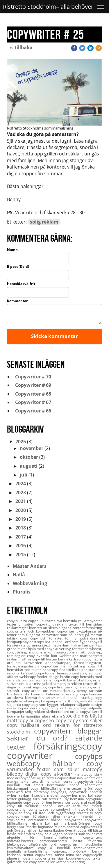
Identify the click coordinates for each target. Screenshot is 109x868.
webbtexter (70, 656)
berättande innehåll (66, 785)
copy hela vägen (50, 834)
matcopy (92, 769)
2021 (21, 501)
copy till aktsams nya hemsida (53, 621)
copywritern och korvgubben (32, 631)
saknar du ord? (41, 738)
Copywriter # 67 (32, 402)
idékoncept (18, 844)
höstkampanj (19, 788)
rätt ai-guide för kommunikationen (54, 836)
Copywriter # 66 (32, 411)
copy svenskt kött (43, 656)
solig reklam (44, 222)
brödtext (82, 851)
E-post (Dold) (18, 267)
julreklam (60, 624)
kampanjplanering (70, 862)
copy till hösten (45, 659)
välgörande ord (44, 844)
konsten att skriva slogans (51, 628)
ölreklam (75, 684)
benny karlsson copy (75, 659)
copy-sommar (20, 816)
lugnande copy (19, 802)
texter (97, 858)
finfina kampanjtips (86, 645)
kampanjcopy (18, 642)
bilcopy (16, 774)
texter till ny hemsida (67, 799)
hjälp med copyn (42, 649)
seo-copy (57, 720)
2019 (21, 519)
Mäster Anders (30, 566)
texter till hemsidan (85, 624)
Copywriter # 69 (32, 385)
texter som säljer (60, 769)
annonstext (42, 645)
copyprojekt (93, 855)
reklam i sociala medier (40, 795)
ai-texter (65, 774)
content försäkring (87, 628)
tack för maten (88, 806)
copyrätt (44, 624)
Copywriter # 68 (32, 394)
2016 (21, 545)
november (32, 448)
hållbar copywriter (68, 820)
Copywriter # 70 (32, 377)
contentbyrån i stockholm (75, 809)
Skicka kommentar (54, 336)
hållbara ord (38, 725)
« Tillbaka (21, 47)
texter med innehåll (64, 698)
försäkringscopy (68, 746)
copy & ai (80, 802)
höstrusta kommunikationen (38, 694)
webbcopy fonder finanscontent (54, 673)
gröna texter (17, 649)
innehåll (50, 806)
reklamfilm (27, 834)
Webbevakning (30, 583)
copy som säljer (85, 720)
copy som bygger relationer (53, 705)
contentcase (40, 809)
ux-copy (24, 705)
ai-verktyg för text (70, 649)
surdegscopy (92, 698)
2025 (21, 442)
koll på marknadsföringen (70, 823)
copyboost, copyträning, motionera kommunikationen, (54, 650)
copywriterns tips (50, 858)
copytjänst (28, 778)
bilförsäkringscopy (33, 687)
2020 (21, 510)
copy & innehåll (56, 848)
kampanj (49, 701)
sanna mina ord (69, 855)
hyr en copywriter (88, 687)
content (70, 781)
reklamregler (18, 628)
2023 (21, 493)
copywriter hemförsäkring (65, 666)
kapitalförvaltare (23, 848)
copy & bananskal (70, 680)
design (54, 677)
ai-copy (38, 720)
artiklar (66, 806)
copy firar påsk (61, 687)
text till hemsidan (48, 781)
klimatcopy (85, 774)
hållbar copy (77, 763)
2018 (21, 528)
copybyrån (87, 781)
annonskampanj (60, 663)
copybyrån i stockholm (81, 844)
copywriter (41, 755)
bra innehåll (55, 642)
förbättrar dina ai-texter (57, 816)
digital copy (40, 774)
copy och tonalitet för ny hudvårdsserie (66, 638)
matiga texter (19, 781)
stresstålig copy (75, 694)
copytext (63, 851)
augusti (29, 466)
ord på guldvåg (74, 708)
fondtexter (94, 785)
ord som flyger (77, 642)
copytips (89, 756)
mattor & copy (68, 701)
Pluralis (22, 592)
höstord (73, 827)
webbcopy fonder (34, 677)
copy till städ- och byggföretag (50, 813)
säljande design (89, 705)
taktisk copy (19, 638)
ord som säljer (42, 680)
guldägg (25, 799)
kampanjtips (31, 716)
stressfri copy (19, 691)
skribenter (55, 712)
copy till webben (24, 806)
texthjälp (95, 802)
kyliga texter (47, 778)
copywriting (18, 809)
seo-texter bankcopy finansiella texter (56, 670)
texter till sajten (22, 624)
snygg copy (49, 708)
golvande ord (18, 862)
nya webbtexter (90, 778)
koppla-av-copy (79, 858)
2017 (21, 537)
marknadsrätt (91, 656)
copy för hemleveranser (52, 802)
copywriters (93, 837)
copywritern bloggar (68, 731)
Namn (12, 250)
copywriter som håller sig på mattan (72, 635)
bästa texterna (88, 841)
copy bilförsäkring (47, 788)
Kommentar (17, 301)
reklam (38, 823)
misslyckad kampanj (51, 684)
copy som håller (42, 862)
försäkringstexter (88, 848)
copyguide (94, 799)
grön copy (93, 788)
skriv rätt (41, 799)
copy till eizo (18, 621)
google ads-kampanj (24, 701)
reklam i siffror (20, 659)
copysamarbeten (56, 841)
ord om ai (72, 712)
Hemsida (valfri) (21, 284)
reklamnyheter (90, 621)
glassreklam (53, 716)
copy (14, 725)
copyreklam (67, 778)
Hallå (19, 575)
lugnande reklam (52, 827)
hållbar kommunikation (46, 830)
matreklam (61, 645)
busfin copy (70, 677)
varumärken (22, 769)
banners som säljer (80, 834)
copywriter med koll (78, 795)
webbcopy (30, 763)
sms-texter (74, 788)
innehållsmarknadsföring (30, 851)
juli (24, 475)
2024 (21, 483)
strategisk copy (90, 813)
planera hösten (21, 858)
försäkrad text (20, 792)
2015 (21, 555)
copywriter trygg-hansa (78, 631)
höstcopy (37, 642)
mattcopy (42, 792)
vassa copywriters (23, 708)
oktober (29, 457)
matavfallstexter (23, 841)
